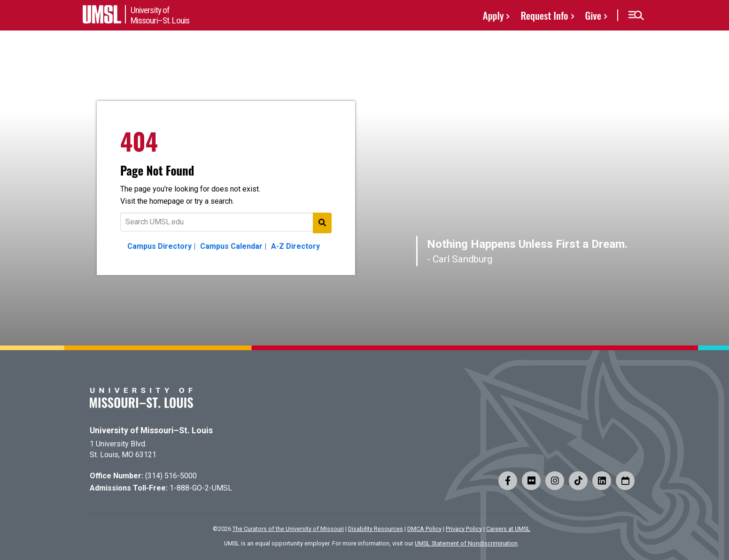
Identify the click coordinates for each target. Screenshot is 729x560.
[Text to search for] (226, 222)
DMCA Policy (424, 529)
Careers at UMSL (508, 529)
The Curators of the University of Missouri (288, 529)
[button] (636, 15)
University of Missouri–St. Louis (151, 430)
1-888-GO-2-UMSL (201, 488)
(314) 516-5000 (171, 476)
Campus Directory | (161, 246)
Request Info (544, 15)
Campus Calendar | (233, 246)
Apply (493, 15)
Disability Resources (376, 529)
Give (593, 15)
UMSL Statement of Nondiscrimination (466, 543)
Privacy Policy (464, 529)
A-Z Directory (295, 246)
